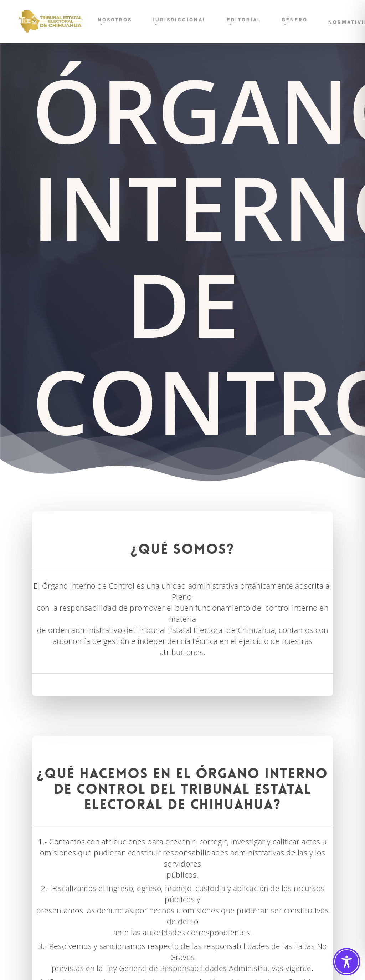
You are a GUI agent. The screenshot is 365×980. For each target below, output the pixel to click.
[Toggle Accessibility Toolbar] (347, 962)
